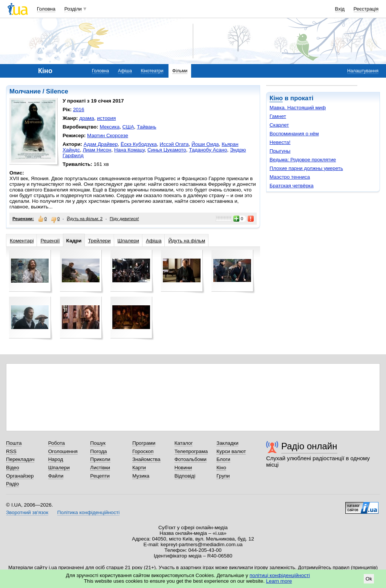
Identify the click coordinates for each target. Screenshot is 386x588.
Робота (57, 443)
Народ (56, 459)
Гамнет (278, 116)
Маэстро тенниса (290, 177)
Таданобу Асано (208, 150)
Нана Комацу (129, 150)
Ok (369, 579)
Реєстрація (366, 9)
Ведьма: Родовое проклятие (303, 160)
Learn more (279, 581)
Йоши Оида (205, 144)
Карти (139, 468)
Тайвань (146, 127)
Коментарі (22, 241)
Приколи (100, 459)
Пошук (98, 443)
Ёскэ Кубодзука (139, 144)
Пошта (14, 443)
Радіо (12, 484)
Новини (183, 468)
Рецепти (100, 476)
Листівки (100, 468)
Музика (141, 476)
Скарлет (279, 125)
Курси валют (231, 451)
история (106, 118)
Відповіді (185, 476)
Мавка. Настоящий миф (298, 108)
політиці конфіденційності (280, 575)
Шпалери (128, 241)
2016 (79, 109)
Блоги (223, 459)
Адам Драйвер (101, 144)
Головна (46, 9)
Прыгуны (280, 151)
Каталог (184, 443)
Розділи (73, 9)
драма (87, 118)
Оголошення (63, 451)
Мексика (110, 127)
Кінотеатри (152, 71)
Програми (144, 443)
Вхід (340, 9)
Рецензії (50, 241)
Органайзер (20, 476)
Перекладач (20, 459)
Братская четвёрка (292, 186)
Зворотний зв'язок (27, 512)
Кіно (276, 98)
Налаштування (363, 71)
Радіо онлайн (309, 446)
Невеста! (280, 142)
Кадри (74, 241)
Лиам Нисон (97, 150)
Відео (13, 468)
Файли (56, 476)
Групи (223, 476)
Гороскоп (143, 451)
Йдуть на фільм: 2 (85, 219)
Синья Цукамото (167, 150)
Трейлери (99, 241)
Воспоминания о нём (294, 134)
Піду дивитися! (124, 219)
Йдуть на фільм (187, 241)
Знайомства (146, 459)
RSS (11, 451)
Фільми (180, 71)
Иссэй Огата (174, 144)
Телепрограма (191, 451)
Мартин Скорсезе (108, 136)
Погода (98, 451)
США (128, 127)
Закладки (227, 443)
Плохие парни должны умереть (306, 168)
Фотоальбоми (191, 459)
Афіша (125, 71)
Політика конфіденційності (88, 512)
